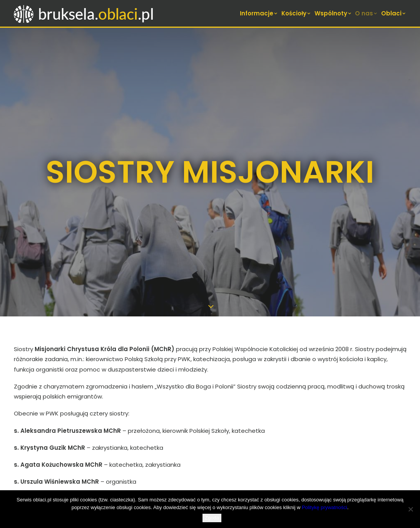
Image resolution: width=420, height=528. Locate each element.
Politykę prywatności (325, 507)
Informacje (259, 13)
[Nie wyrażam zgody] (410, 509)
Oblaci (394, 13)
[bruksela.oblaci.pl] (85, 13)
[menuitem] (259, 13)
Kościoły (296, 13)
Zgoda (212, 518)
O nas (366, 13)
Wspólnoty (333, 13)
